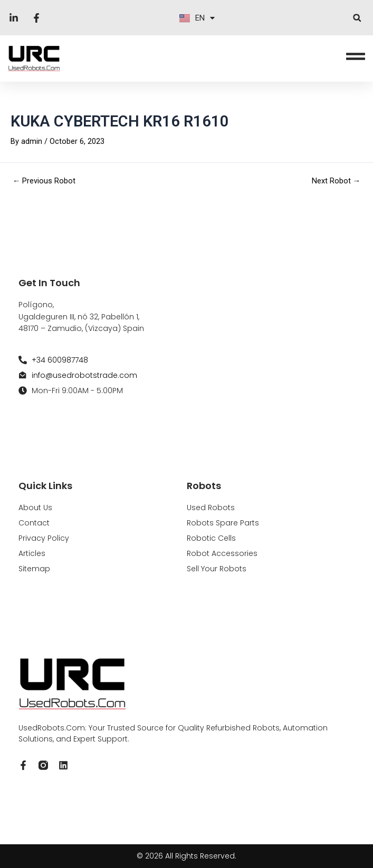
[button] (357, 18)
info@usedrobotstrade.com (84, 375)
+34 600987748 (60, 360)
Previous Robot (44, 181)
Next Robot (336, 181)
